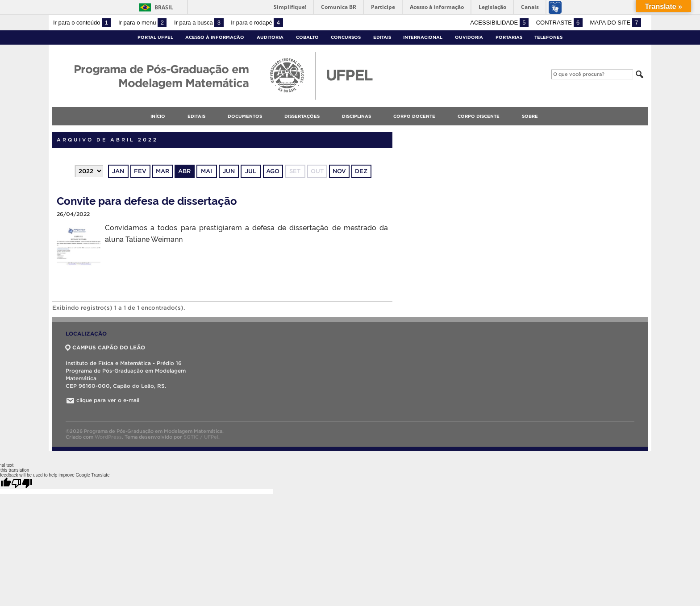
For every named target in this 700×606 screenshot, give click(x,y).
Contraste (559, 23)
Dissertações (302, 116)
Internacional (423, 37)
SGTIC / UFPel (201, 437)
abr (184, 171)
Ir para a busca (199, 23)
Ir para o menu (142, 23)
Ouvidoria (469, 37)
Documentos (245, 116)
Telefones (548, 37)
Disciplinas (356, 116)
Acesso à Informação (215, 37)
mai (206, 171)
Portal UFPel (155, 37)
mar (162, 171)
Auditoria (270, 37)
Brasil (164, 7)
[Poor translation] (22, 483)
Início (158, 116)
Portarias (509, 37)
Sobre (530, 116)
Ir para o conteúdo (82, 23)
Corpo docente (414, 116)
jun (229, 171)
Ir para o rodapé (257, 23)
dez (361, 171)
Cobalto (307, 37)
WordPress (108, 437)
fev (140, 171)
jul (251, 171)
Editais (382, 37)
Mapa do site (615, 23)
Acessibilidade (499, 23)
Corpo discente (479, 116)
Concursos (346, 37)
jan (118, 171)
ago (273, 171)
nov (339, 171)
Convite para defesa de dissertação (147, 200)
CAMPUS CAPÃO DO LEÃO (105, 347)
